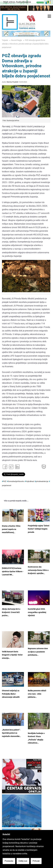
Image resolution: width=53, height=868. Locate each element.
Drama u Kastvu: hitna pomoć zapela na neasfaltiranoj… (11, 529)
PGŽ (5, 481)
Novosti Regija (17, 40)
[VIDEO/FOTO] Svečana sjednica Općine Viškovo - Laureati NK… (13, 571)
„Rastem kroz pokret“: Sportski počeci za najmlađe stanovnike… (11, 733)
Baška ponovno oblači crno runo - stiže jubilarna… (37, 694)
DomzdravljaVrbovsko (16, 481)
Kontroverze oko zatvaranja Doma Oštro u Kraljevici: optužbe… (38, 570)
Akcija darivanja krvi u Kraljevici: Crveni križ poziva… (11, 612)
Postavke (9, 861)
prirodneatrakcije (42, 481)
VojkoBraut (30, 481)
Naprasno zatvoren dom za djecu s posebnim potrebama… (38, 652)
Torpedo (5, 40)
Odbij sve (23, 861)
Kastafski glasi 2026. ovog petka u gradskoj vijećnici (37, 612)
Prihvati (36, 861)
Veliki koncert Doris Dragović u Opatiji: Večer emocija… (12, 655)
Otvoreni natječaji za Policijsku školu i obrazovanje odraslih (11, 694)
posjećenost (7, 485)
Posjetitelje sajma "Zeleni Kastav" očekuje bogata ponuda (39, 529)
